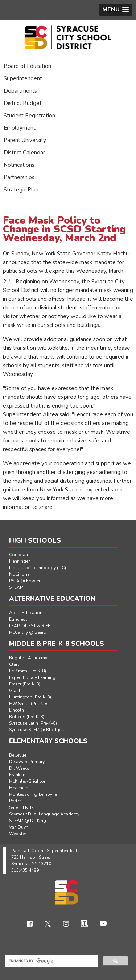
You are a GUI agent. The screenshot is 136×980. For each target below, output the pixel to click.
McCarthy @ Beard (28, 632)
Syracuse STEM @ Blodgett (37, 730)
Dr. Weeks (19, 768)
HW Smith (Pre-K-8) (29, 704)
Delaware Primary (27, 762)
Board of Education (27, 66)
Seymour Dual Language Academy (44, 814)
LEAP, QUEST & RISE (30, 626)
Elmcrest (18, 619)
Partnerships (19, 177)
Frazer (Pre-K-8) (25, 684)
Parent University (25, 140)
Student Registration (29, 116)
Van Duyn (19, 827)
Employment (20, 128)
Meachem (19, 788)
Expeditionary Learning (32, 677)
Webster (18, 834)
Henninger (19, 561)
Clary (14, 664)
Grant (15, 691)
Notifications (19, 165)
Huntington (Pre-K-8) (30, 697)
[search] (51, 961)
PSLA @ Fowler (25, 581)
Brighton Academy (28, 658)
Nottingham (21, 574)
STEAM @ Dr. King (28, 821)
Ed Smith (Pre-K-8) (28, 671)
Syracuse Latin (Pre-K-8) (33, 723)
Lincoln (17, 710)
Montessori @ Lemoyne (33, 794)
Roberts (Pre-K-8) (27, 717)
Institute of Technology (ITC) (38, 568)
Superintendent (23, 78)
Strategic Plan (21, 190)
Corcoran (18, 555)
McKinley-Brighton (28, 781)
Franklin (17, 775)
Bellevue (18, 755)
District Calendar (24, 153)
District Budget (23, 103)
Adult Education (26, 613)
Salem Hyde (21, 807)
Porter (15, 801)
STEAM (16, 587)
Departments (20, 91)
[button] (116, 10)
